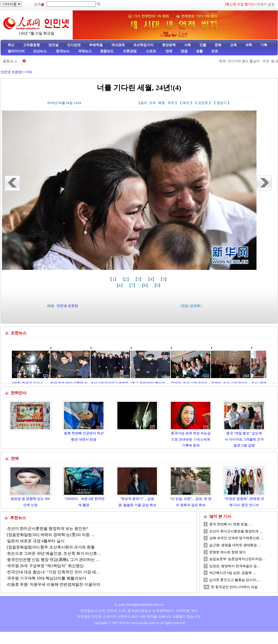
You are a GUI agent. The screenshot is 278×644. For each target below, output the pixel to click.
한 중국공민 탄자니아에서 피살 (234, 587)
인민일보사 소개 (93, 611)
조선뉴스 (40, 51)
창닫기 (222, 103)
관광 (184, 51)
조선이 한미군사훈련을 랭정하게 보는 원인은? (48, 529)
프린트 (203, 103)
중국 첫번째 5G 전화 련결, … (231, 524)
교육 (233, 45)
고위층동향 (31, 45)
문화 (218, 45)
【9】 (158, 286)
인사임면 (74, 45)
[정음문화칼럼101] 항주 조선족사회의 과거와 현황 (51, 547)
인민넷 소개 (116, 611)
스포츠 (151, 51)
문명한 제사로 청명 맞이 (228, 552)
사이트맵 (182, 611)
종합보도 (107, 51)
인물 (203, 45)
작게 (171, 103)
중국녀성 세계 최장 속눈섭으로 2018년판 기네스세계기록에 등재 (191, 439)
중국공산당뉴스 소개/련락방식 (150, 611)
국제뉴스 (85, 51)
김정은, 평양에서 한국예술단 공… (235, 566)
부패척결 (96, 45)
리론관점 (130, 51)
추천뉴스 (18, 518)
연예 (168, 51)
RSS (195, 611)
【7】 (133, 286)
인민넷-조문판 (67, 306)
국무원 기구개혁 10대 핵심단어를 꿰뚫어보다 (47, 578)
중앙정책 (169, 45)
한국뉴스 (63, 51)
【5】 (164, 279)
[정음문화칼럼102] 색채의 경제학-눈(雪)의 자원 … (51, 535)
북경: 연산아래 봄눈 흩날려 (241, 61)
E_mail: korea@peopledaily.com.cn (139, 604)
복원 (161, 103)
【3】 (139, 279)
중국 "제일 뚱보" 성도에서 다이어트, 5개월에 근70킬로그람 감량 (244, 439)
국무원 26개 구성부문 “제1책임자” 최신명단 (45, 566)
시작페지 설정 (264, 4)
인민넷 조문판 (11, 72)
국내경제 (118, 45)
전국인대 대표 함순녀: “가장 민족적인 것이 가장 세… (54, 572)
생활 (199, 51)
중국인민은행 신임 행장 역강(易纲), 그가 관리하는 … (53, 560)
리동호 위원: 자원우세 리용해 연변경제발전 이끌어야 (54, 585)
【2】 (127, 279)
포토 (215, 51)
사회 (188, 45)
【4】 (152, 279)
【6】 (120, 286)
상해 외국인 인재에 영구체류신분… (236, 538)
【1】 (114, 279)
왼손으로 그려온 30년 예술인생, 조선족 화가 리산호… (54, 553)
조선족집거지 (143, 45)
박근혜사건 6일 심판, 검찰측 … (233, 573)
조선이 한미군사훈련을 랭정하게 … (236, 531)
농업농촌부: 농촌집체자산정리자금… (237, 559)
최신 (11, 45)
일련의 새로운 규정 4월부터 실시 (36, 541)
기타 (29, 72)
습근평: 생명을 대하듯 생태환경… (235, 545)
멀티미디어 (16, 51)
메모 (186, 103)
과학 (249, 45)
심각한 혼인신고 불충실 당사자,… (235, 580)
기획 (264, 45)
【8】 (146, 286)
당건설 (53, 45)
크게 (152, 103)
